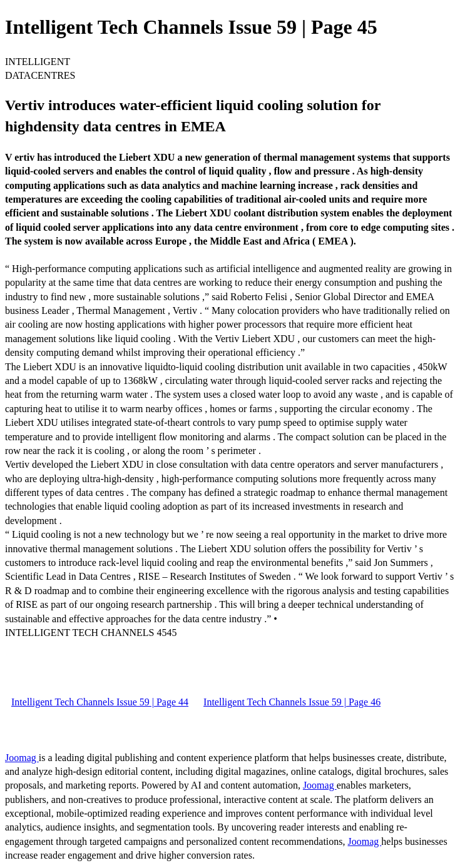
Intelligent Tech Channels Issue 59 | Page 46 (292, 702)
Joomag (22, 758)
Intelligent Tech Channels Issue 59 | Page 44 (100, 702)
